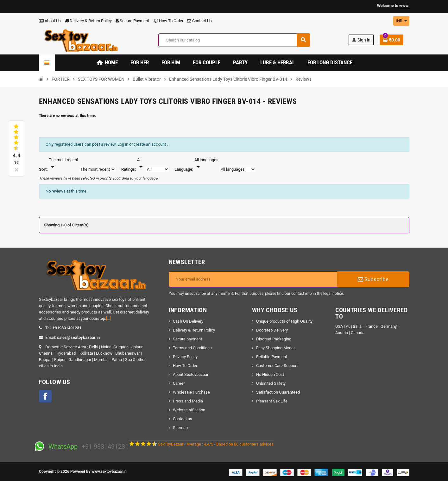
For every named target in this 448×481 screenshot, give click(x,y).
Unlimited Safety (271, 383)
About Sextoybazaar (191, 374)
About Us (50, 21)
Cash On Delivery (188, 321)
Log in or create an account (142, 144)
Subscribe (373, 279)
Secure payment (187, 339)
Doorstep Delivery (272, 330)
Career (179, 383)
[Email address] (253, 279)
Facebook (45, 396)
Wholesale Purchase (191, 392)
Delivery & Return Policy (88, 21)
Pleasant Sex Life (272, 401)
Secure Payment (132, 21)
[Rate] (141, 164)
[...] (108, 318)
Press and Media (188, 401)
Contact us (183, 419)
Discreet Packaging (274, 339)
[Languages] (206, 164)
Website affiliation (189, 410)
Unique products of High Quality (284, 321)
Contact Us (199, 21)
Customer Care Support (277, 366)
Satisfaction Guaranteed (278, 392)
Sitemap (180, 428)
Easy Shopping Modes (276, 348)
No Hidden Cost (270, 374)
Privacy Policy (185, 357)
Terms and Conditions (192, 348)
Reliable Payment (272, 357)
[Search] (234, 40)
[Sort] (63, 164)
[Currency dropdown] (401, 21)
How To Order (168, 21)
